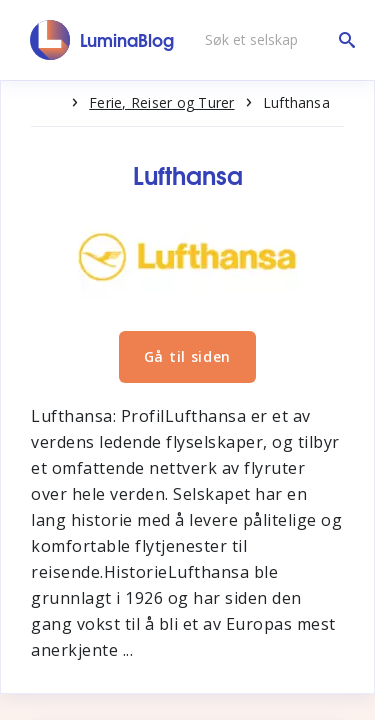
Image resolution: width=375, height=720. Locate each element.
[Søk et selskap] (275, 40)
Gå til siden (187, 356)
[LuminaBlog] (102, 40)
